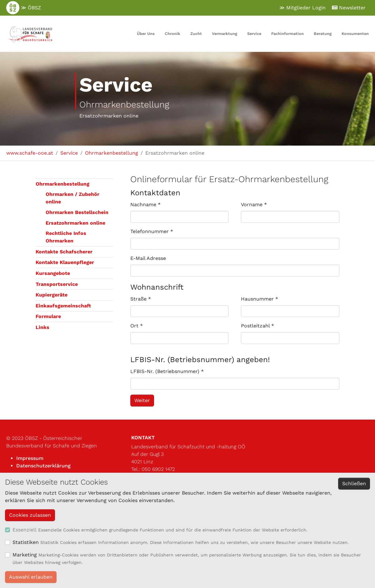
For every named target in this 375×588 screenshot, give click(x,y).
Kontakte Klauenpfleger (65, 262)
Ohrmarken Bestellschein (77, 212)
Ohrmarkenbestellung (62, 184)
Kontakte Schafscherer (64, 252)
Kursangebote (53, 273)
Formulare (48, 316)
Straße (141, 299)
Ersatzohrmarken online (75, 223)
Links (42, 327)
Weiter (142, 400)
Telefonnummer (152, 231)
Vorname (254, 204)
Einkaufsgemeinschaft (63, 306)
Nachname (145, 204)
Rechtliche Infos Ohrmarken (66, 237)
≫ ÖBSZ (24, 8)
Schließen (354, 483)
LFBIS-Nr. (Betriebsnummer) (167, 371)
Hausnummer (260, 299)
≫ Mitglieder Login (302, 8)
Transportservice (57, 284)
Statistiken (26, 542)
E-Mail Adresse (148, 258)
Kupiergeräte (52, 295)
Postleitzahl (257, 326)
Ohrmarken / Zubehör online (72, 198)
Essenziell (25, 530)
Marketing (25, 555)
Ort (137, 326)
